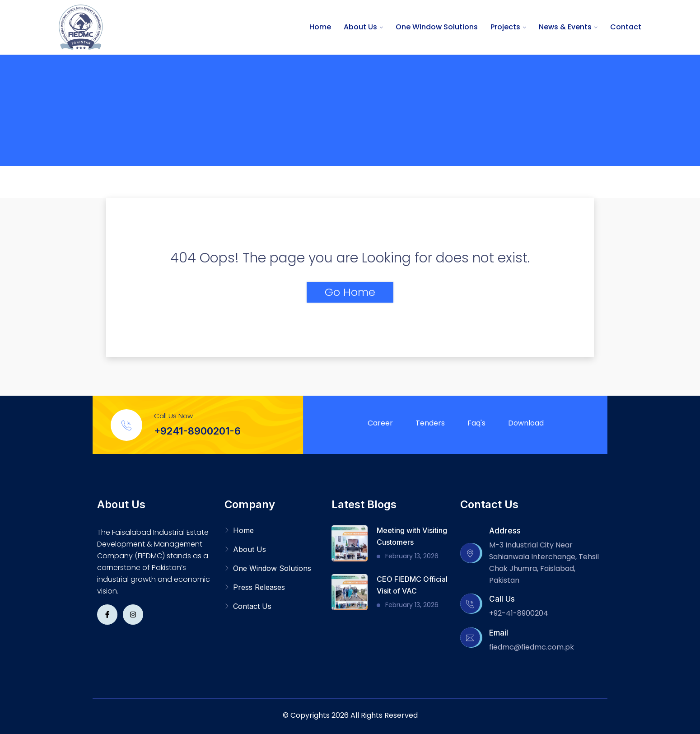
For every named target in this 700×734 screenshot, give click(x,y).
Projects (505, 27)
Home (320, 27)
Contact (626, 27)
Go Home (350, 292)
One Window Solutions (437, 27)
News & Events (565, 27)
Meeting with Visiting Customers (412, 536)
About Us (360, 27)
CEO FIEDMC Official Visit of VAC (412, 585)
